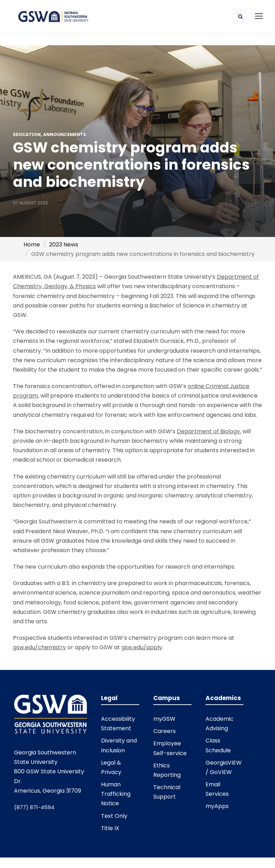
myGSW (164, 720)
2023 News (64, 246)
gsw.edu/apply (142, 648)
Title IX (110, 829)
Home (32, 246)
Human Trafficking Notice (116, 795)
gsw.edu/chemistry (39, 648)
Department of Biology (208, 432)
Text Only (114, 817)
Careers (165, 732)
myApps (217, 807)
